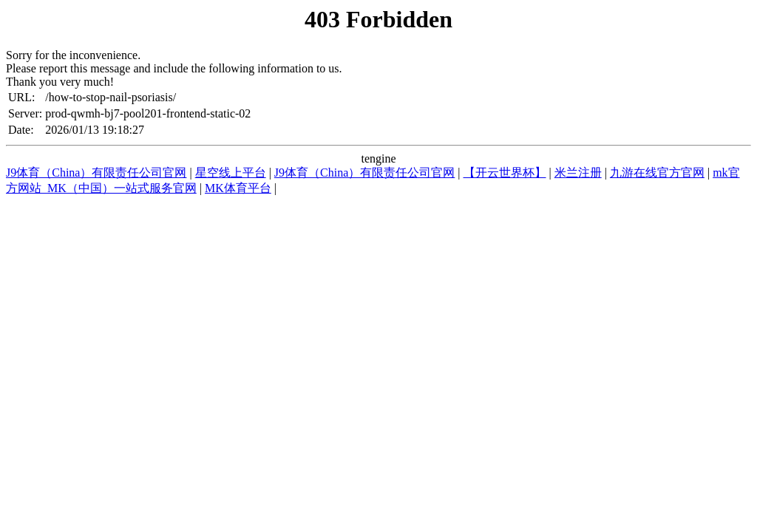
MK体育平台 (238, 188)
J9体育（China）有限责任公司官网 (96, 173)
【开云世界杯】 (505, 173)
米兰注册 (578, 173)
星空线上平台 (231, 173)
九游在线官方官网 (657, 173)
